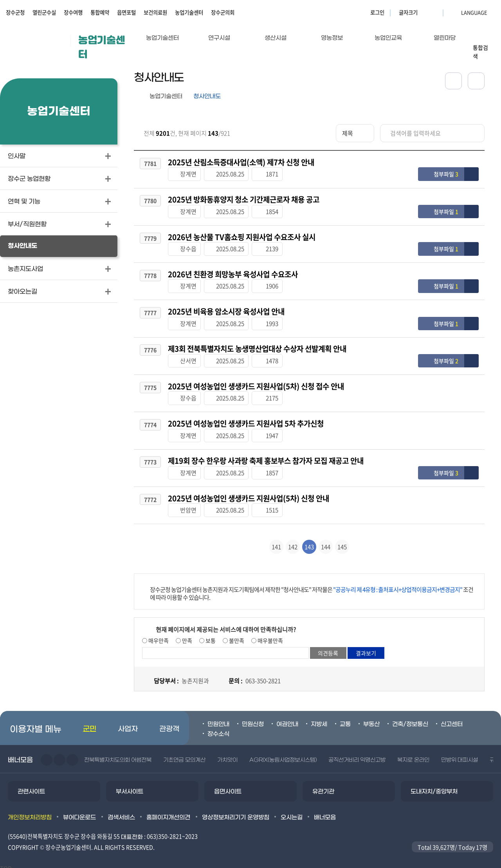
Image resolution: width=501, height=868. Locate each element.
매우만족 (158, 635)
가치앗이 (227, 755)
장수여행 (73, 12)
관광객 (169, 724)
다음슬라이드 (59, 755)
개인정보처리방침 (30, 812)
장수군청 (15, 12)
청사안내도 (207, 96)
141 (276, 542)
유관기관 (323, 787)
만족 (187, 635)
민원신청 (253, 719)
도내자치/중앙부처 (434, 787)
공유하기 (453, 81)
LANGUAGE (455, 12)
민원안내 (218, 719)
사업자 (128, 724)
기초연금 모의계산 (184, 755)
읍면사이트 (228, 787)
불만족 (236, 635)
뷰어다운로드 (79, 812)
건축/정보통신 (410, 719)
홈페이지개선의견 (168, 812)
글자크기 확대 (425, 12)
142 (293, 542)
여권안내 (287, 719)
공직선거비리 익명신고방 (357, 755)
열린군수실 (44, 12)
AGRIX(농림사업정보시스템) (283, 755)
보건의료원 (155, 12)
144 (326, 542)
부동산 (371, 719)
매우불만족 (270, 635)
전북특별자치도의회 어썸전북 (118, 755)
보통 (210, 635)
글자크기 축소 (434, 12)
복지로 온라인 (413, 755)
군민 (90, 724)
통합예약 (100, 12)
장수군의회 (223, 12)
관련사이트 (31, 787)
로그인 (377, 12)
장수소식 (218, 729)
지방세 (319, 719)
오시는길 (292, 812)
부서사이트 (130, 787)
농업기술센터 (189, 12)
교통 (345, 719)
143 (309, 542)
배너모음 (325, 812)
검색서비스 (121, 812)
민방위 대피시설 (460, 755)
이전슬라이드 (47, 755)
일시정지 (72, 755)
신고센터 (452, 719)
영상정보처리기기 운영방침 (236, 812)
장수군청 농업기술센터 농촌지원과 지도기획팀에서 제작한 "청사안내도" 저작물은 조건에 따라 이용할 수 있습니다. (312, 588)
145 (342, 542)
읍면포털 (126, 12)
